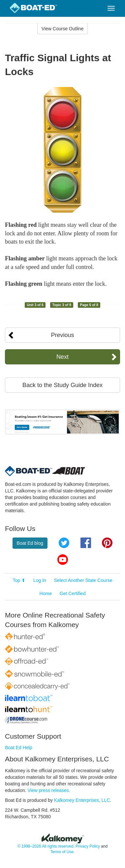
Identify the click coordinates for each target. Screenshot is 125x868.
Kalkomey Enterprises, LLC (82, 800)
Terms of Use (62, 852)
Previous (62, 335)
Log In (40, 580)
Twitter (64, 543)
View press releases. (49, 790)
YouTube (63, 560)
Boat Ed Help (19, 748)
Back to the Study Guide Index (62, 385)
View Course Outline (62, 29)
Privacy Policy (88, 846)
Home (46, 593)
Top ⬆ (19, 580)
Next (62, 357)
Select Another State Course (83, 580)
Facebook (86, 543)
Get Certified (73, 593)
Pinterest (107, 543)
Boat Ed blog (30, 543)
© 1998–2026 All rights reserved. (46, 846)
